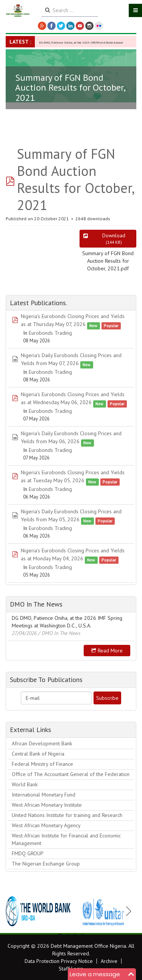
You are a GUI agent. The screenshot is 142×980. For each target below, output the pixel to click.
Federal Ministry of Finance (42, 764)
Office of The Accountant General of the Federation (71, 774)
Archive (109, 961)
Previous (16, 911)
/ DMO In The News (59, 633)
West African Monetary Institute (47, 805)
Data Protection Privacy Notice (59, 961)
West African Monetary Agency (46, 825)
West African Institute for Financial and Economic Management (66, 839)
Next (126, 911)
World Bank (25, 784)
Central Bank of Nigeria (38, 754)
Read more (107, 651)
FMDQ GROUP (28, 853)
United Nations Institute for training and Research (67, 815)
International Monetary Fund (44, 795)
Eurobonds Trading (50, 333)
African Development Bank (42, 743)
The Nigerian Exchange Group (46, 864)
